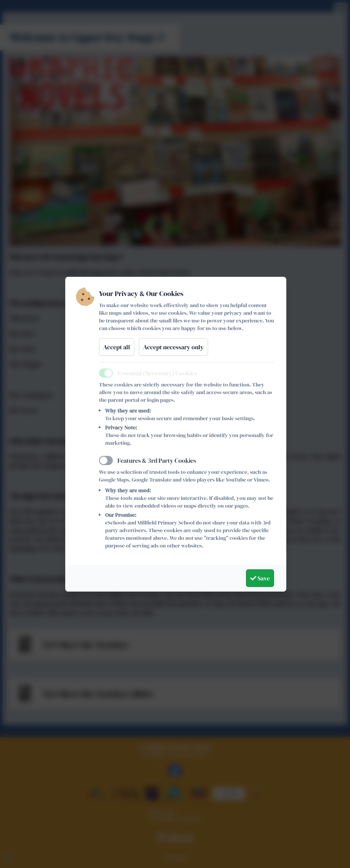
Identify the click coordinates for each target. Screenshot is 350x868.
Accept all (117, 347)
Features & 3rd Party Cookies (157, 460)
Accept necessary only (173, 347)
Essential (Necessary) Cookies (157, 373)
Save (260, 578)
